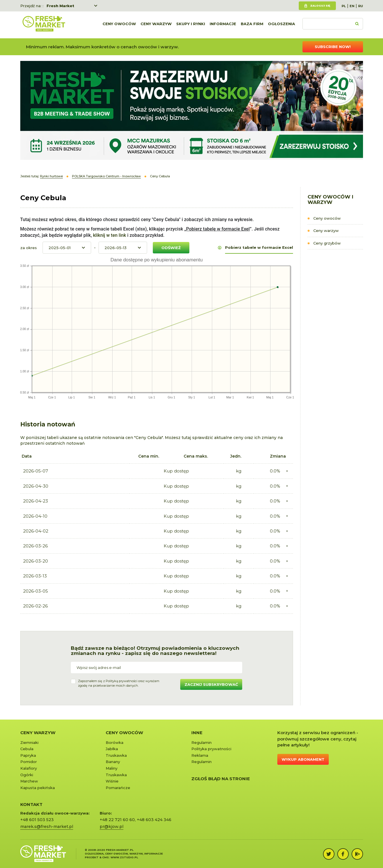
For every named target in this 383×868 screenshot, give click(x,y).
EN (352, 6)
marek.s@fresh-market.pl (47, 827)
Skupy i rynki (191, 25)
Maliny (112, 768)
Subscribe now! (333, 47)
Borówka (115, 742)
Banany (113, 762)
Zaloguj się (320, 6)
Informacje (223, 25)
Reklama (200, 755)
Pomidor (29, 762)
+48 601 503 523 (37, 820)
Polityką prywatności (122, 681)
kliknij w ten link (109, 235)
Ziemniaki (29, 742)
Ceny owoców (119, 25)
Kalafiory (29, 768)
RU (361, 6)
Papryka (28, 755)
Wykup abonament (303, 759)
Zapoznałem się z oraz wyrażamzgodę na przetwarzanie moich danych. (119, 683)
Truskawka (116, 755)
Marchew (29, 781)
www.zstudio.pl (124, 857)
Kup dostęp (176, 471)
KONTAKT (31, 804)
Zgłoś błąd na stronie (221, 779)
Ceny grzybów (327, 243)
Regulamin (201, 742)
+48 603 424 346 (154, 820)
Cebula (27, 749)
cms (106, 857)
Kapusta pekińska (38, 788)
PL (344, 6)
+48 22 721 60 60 (117, 820)
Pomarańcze (118, 788)
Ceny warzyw (156, 25)
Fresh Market (60, 6)
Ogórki (27, 775)
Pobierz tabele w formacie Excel (259, 247)
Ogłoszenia (281, 25)
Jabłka (112, 749)
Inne (197, 733)
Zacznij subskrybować (211, 684)
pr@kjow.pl (112, 827)
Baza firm (252, 25)
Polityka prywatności (211, 749)
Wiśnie (112, 781)
